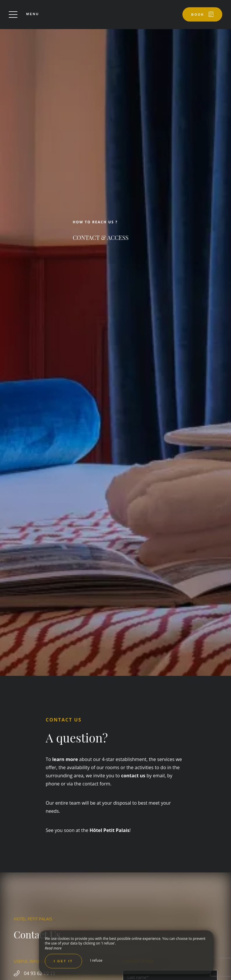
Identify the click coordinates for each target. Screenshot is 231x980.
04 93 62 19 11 (40, 973)
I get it (63, 961)
